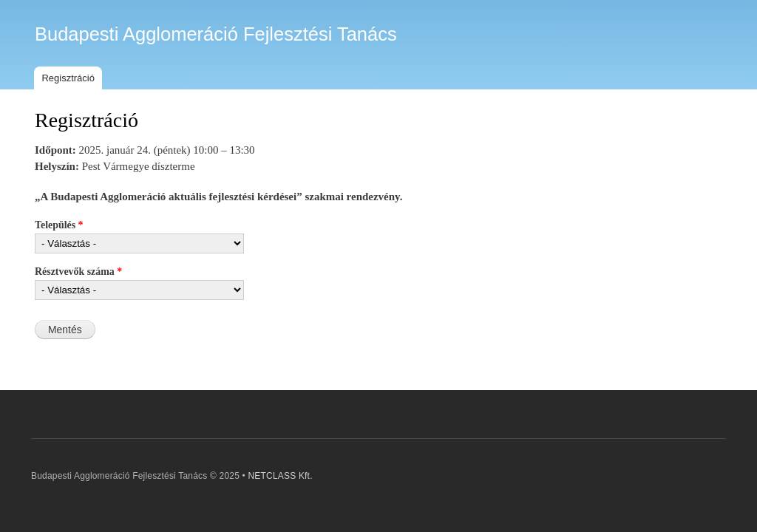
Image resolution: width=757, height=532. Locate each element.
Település (59, 225)
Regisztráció (68, 78)
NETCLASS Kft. (280, 476)
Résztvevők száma (78, 272)
